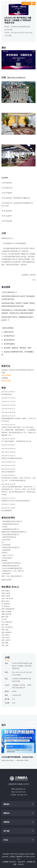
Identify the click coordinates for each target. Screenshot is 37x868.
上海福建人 (12, 857)
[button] (29, 724)
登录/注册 (26, 3)
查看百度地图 (6, 375)
